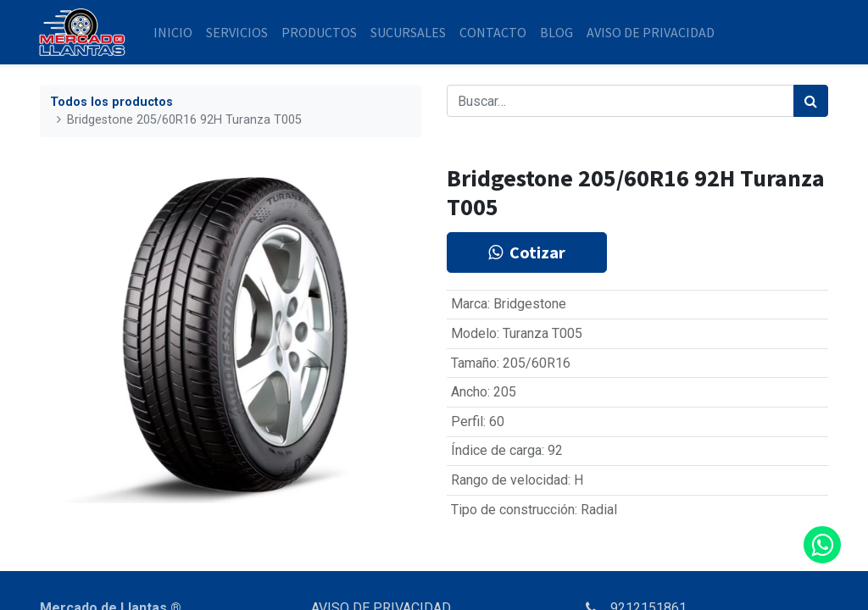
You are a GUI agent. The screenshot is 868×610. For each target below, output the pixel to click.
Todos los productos (111, 102)
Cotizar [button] (527, 252)
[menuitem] (175, 32)
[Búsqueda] (811, 101)
